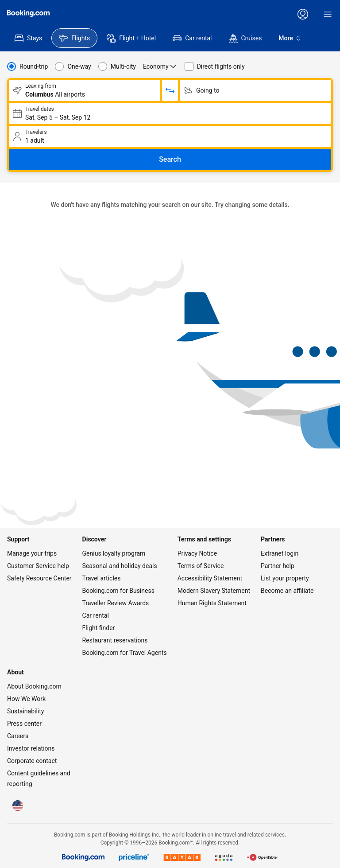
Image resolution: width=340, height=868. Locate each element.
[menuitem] (28, 38)
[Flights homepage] (28, 13)
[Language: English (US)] (18, 806)
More (290, 38)
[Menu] (328, 14)
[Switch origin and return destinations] (170, 90)
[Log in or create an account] (303, 14)
